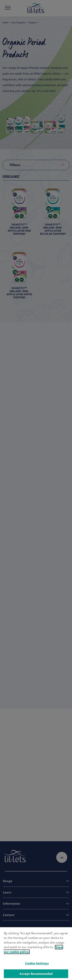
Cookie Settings (37, 963)
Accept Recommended (36, 974)
